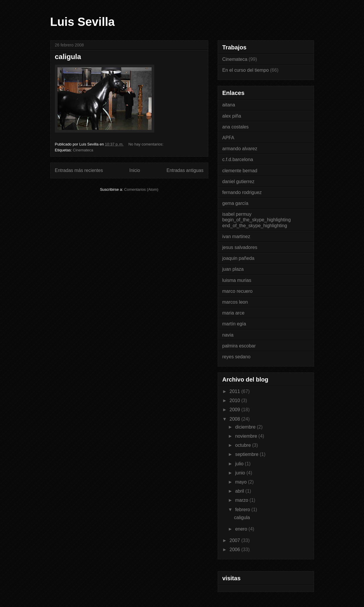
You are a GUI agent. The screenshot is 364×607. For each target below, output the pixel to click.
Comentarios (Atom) (141, 189)
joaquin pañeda (238, 258)
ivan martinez (236, 236)
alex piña (232, 116)
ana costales (236, 127)
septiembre (247, 454)
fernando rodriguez (242, 192)
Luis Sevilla (83, 22)
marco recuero (238, 291)
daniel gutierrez (238, 182)
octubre (244, 445)
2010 (235, 401)
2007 (235, 540)
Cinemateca (83, 150)
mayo (241, 482)
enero (242, 529)
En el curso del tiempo (246, 70)
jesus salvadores (240, 247)
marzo (242, 500)
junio (241, 473)
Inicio (135, 170)
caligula (68, 57)
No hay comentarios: (146, 144)
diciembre (246, 427)
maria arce (234, 313)
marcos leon (235, 302)
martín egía (234, 324)
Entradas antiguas (185, 170)
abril (240, 491)
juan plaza (233, 269)
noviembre (247, 436)
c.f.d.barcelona (238, 159)
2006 (235, 550)
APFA (228, 138)
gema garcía (235, 203)
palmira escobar (239, 346)
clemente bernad (240, 171)
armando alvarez (240, 149)
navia (228, 335)
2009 (235, 410)
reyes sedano (236, 357)
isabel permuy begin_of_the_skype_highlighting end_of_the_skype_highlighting (257, 220)
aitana (229, 105)
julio (240, 464)
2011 (235, 391)
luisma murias (237, 280)
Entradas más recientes (79, 170)
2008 (235, 419)
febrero (243, 510)
